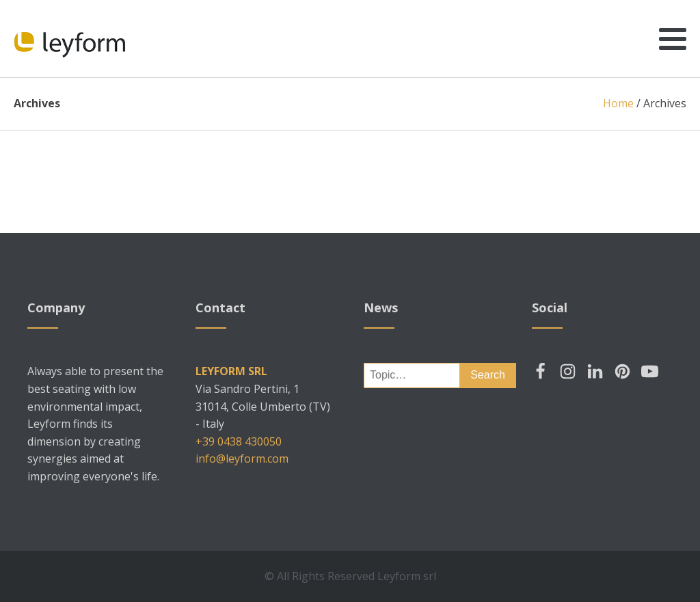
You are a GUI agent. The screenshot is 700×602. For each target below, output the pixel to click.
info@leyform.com (242, 459)
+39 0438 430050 (239, 441)
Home (618, 103)
